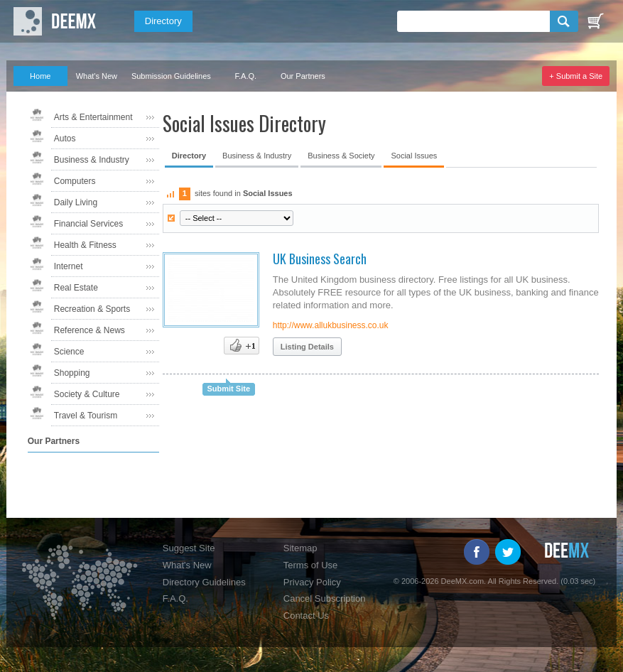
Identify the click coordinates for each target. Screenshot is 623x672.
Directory (163, 21)
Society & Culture (87, 394)
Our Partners (303, 76)
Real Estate (76, 288)
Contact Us (306, 616)
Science (69, 352)
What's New (97, 76)
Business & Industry (92, 160)
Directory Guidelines (204, 582)
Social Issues (414, 156)
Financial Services (88, 224)
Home (40, 76)
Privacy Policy (312, 582)
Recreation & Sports (92, 309)
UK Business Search (320, 259)
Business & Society (341, 156)
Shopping (72, 373)
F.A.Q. (246, 76)
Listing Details (307, 347)
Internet (69, 266)
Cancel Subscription (325, 598)
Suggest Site (189, 548)
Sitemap (300, 548)
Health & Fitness (85, 245)
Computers (75, 181)
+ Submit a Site (576, 76)
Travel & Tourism (86, 416)
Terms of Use (311, 565)
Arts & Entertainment (93, 117)
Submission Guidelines (171, 76)
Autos (65, 139)
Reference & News (90, 330)
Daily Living (76, 202)
